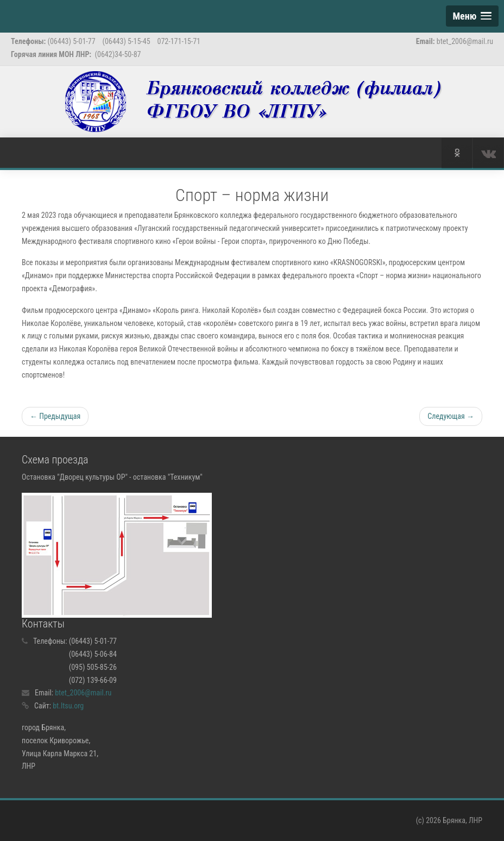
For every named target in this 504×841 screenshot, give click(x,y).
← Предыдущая (55, 416)
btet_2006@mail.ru (83, 693)
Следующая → (451, 416)
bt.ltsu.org (68, 706)
